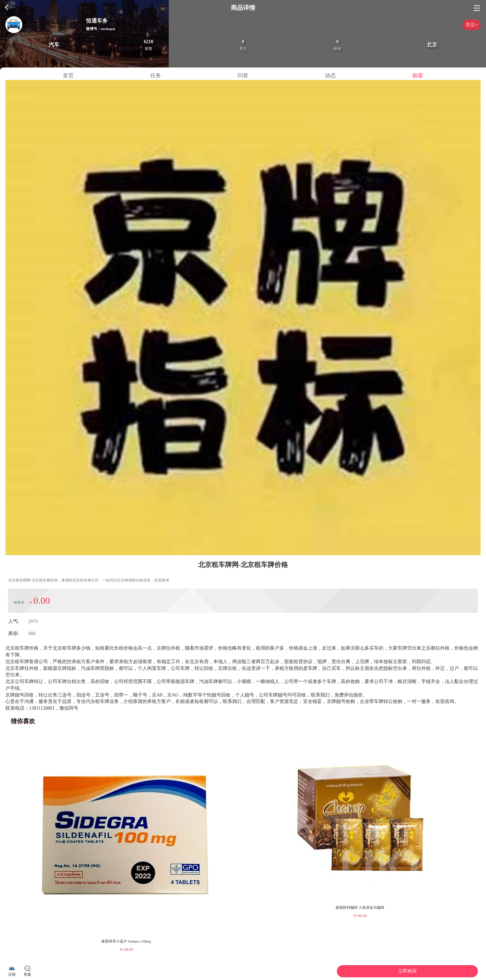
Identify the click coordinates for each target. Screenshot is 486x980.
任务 (156, 75)
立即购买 (407, 971)
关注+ (471, 25)
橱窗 (418, 75)
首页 (68, 75)
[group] (126, 843)
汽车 (54, 45)
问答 (243, 75)
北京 (432, 45)
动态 (330, 75)
